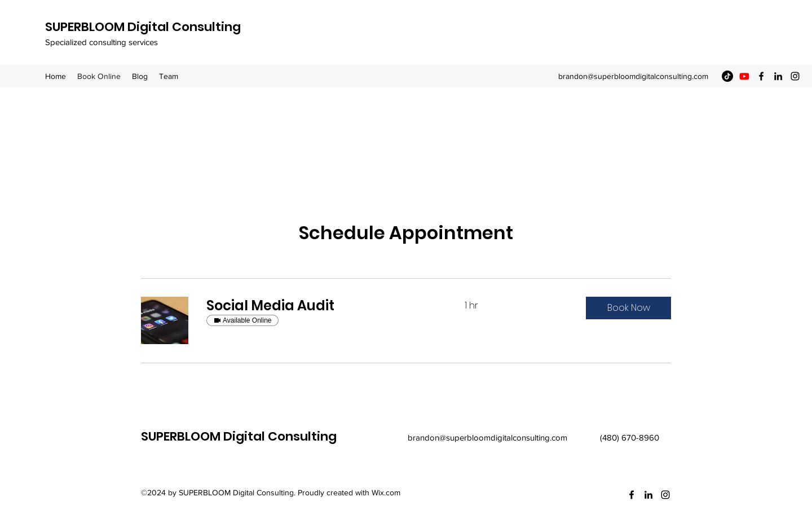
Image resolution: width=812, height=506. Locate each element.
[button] (628, 308)
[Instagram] (795, 76)
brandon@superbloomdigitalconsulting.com (633, 76)
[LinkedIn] (778, 76)
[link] (322, 306)
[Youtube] (744, 76)
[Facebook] (761, 76)
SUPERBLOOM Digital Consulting (143, 27)
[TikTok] (727, 76)
